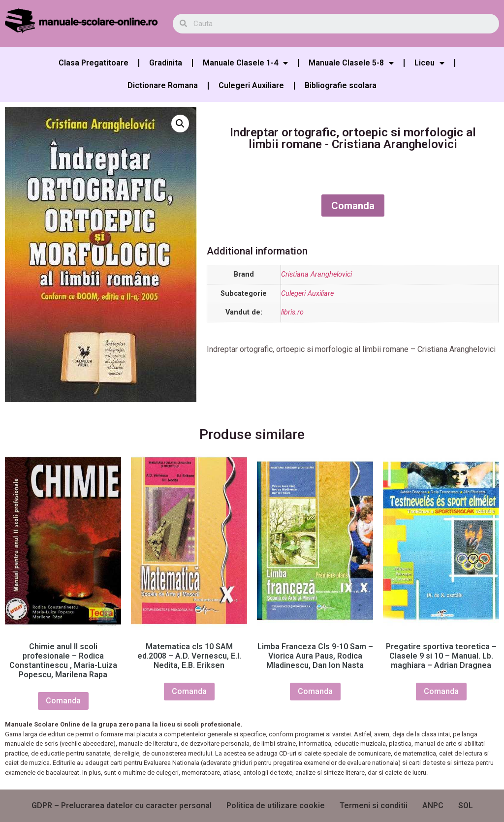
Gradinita (166, 63)
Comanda (353, 206)
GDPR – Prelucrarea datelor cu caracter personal (122, 806)
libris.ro (292, 312)
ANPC (433, 806)
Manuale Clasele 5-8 (351, 63)
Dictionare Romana (163, 85)
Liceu (429, 63)
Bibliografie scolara (341, 85)
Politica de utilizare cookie (276, 806)
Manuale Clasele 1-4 (245, 63)
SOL (466, 806)
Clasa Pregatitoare (94, 63)
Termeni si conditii (374, 806)
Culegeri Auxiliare (251, 85)
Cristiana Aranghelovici (316, 274)
